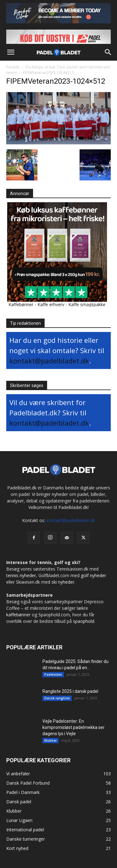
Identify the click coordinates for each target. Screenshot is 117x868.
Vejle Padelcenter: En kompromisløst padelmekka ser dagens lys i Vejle (73, 727)
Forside (13, 67)
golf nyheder (93, 575)
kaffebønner (18, 615)
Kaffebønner (21, 304)
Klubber (51, 740)
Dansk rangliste (57, 698)
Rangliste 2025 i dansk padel (70, 691)
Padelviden (53, 674)
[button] (11, 52)
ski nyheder (63, 582)
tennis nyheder (21, 575)
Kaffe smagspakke (87, 304)
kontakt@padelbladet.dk (49, 361)
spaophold (84, 621)
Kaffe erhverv (51, 304)
